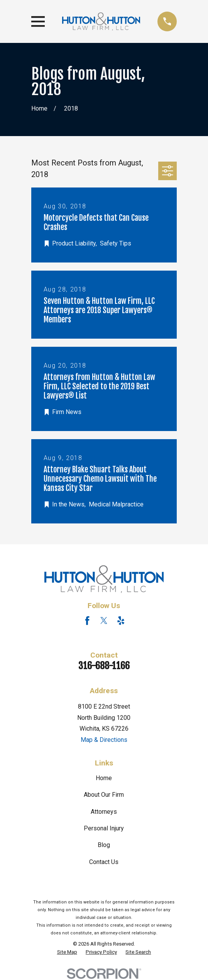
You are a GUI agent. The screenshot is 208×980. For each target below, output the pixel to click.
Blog (104, 845)
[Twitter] (104, 620)
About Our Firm (104, 795)
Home (104, 778)
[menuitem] (67, 952)
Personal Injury (104, 828)
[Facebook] (87, 620)
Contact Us (104, 862)
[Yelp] (121, 620)
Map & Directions (104, 740)
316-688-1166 (104, 666)
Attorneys (104, 812)
